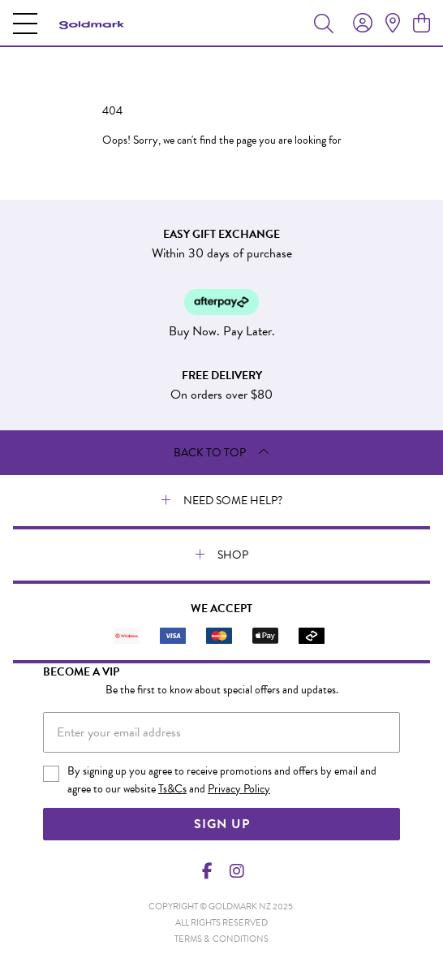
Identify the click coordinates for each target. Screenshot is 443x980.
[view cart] (421, 24)
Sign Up (222, 824)
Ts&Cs (172, 789)
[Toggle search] (324, 23)
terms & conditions (221, 939)
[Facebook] (208, 871)
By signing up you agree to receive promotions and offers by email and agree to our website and (222, 780)
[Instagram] (236, 871)
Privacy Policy (239, 789)
